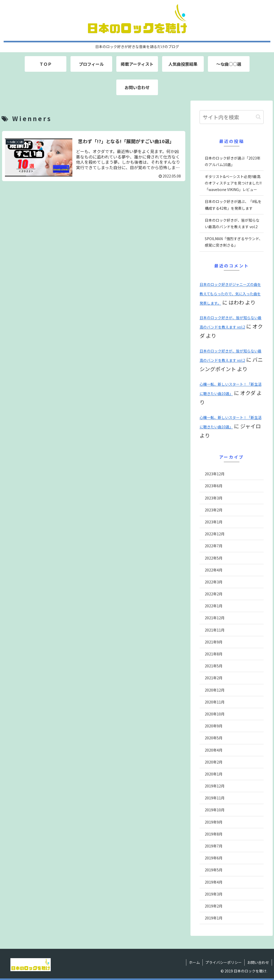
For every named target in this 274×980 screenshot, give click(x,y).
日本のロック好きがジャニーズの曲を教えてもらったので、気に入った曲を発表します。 (230, 294)
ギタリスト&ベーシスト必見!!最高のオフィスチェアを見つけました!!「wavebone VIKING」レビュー (233, 183)
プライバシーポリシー (224, 962)
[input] (232, 117)
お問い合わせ (258, 962)
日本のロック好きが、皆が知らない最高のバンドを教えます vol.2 (232, 223)
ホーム (194, 962)
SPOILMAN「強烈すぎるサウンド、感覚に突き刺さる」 (234, 242)
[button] (258, 117)
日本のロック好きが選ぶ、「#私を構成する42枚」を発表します (233, 205)
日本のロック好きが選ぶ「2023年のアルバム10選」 (233, 161)
